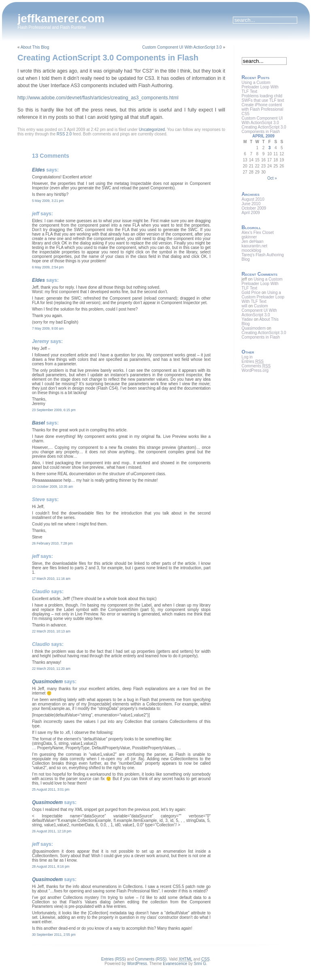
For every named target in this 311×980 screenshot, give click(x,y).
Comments (256, 366)
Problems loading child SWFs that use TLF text (263, 98)
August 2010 (253, 199)
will (245, 306)
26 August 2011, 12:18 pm (52, 831)
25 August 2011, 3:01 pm (51, 789)
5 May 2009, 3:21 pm (48, 201)
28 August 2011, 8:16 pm (51, 866)
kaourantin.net (255, 246)
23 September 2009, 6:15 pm (54, 410)
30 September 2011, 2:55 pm (54, 935)
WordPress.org (255, 370)
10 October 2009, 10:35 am (52, 487)
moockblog (251, 250)
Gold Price (251, 293)
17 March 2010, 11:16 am (51, 579)
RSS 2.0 (64, 134)
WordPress (137, 964)
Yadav (247, 319)
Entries (253, 361)
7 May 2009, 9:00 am (48, 328)
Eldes (38, 170)
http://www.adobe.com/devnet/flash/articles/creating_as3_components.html (98, 98)
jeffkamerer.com (61, 18)
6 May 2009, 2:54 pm (48, 267)
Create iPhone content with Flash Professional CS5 (263, 109)
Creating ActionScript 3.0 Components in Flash (108, 58)
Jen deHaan (253, 241)
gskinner (249, 237)
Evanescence (175, 964)
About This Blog (35, 47)
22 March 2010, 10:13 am (51, 631)
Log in (247, 357)
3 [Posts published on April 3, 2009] (270, 148)
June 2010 (251, 204)
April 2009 (251, 213)
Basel (38, 423)
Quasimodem (47, 682)
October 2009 (254, 208)
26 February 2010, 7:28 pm (52, 543)
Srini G (200, 964)
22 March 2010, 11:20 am (51, 669)
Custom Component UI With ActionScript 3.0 (182, 47)
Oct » (272, 178)
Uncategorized (152, 130)
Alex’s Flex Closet (258, 233)
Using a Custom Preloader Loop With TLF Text (260, 87)
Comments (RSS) (151, 959)
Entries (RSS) (114, 959)
